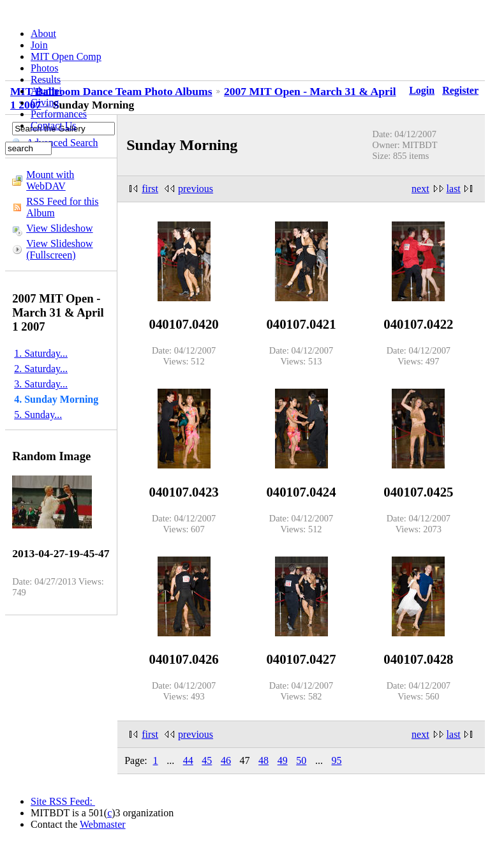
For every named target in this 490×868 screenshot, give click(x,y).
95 (336, 760)
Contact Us (54, 125)
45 (207, 760)
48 (264, 760)
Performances (59, 114)
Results (46, 79)
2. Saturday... (41, 369)
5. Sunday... (38, 415)
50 (301, 760)
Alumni (46, 91)
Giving (45, 102)
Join (39, 45)
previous (196, 189)
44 (188, 760)
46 (226, 760)
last (454, 189)
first (150, 189)
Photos (45, 68)
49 (283, 760)
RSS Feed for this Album (62, 207)
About (43, 34)
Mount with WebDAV (50, 180)
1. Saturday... (41, 353)
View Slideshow (59, 228)
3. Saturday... (41, 384)
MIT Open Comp (66, 56)
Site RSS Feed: (63, 801)
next (420, 189)
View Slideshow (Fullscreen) (59, 249)
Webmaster (103, 824)
